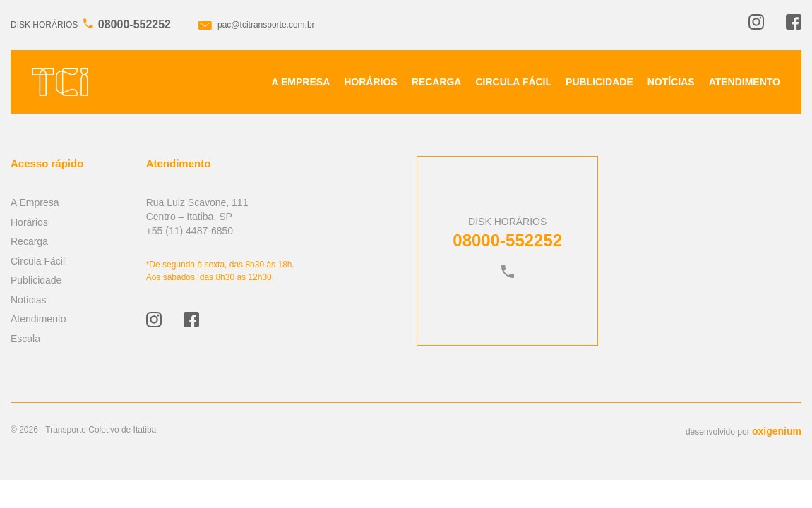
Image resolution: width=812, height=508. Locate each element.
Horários (370, 82)
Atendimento (745, 82)
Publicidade (599, 82)
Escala (25, 339)
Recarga (437, 82)
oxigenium (777, 431)
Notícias (671, 82)
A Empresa (301, 82)
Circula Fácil (513, 82)
